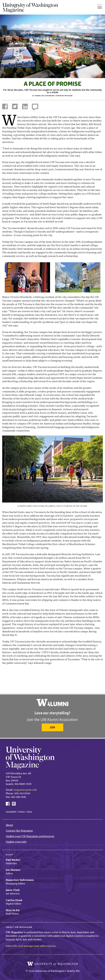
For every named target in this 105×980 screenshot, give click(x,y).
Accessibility (11, 812)
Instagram (15, 804)
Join (52, 727)
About (9, 825)
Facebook (9, 804)
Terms (29, 812)
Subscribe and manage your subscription (31, 946)
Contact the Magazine (19, 831)
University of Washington (52, 964)
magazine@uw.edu (25, 790)
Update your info (16, 842)
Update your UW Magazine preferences (30, 836)
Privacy (22, 812)
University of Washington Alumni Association (52, 703)
